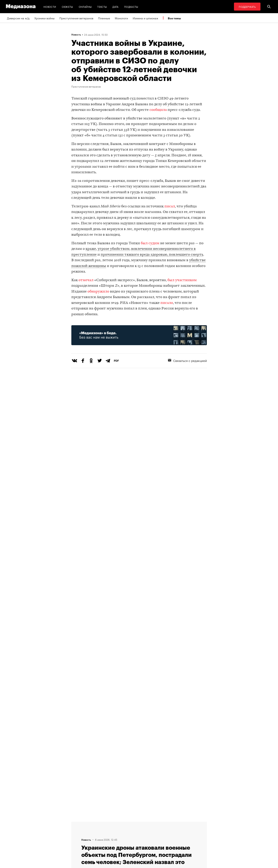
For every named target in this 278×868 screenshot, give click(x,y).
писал (170, 206)
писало (167, 303)
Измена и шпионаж (145, 18)
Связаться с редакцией (187, 360)
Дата (115, 6)
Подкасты (131, 6)
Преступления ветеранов (76, 18)
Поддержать (247, 6)
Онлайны (85, 6)
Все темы (174, 18)
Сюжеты (67, 6)
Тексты (102, 6)
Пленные (104, 18)
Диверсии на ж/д (18, 18)
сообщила (158, 110)
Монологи (121, 18)
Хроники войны (44, 18)
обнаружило (98, 292)
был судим (150, 243)
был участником (182, 280)
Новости (50, 6)
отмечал (86, 280)
